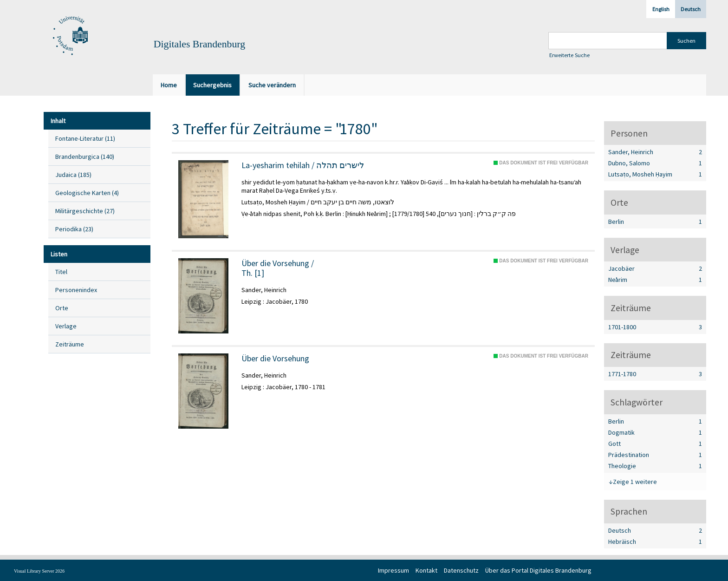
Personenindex (76, 290)
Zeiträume (70, 344)
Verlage (66, 326)
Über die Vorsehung (275, 359)
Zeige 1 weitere (635, 482)
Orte (62, 308)
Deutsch (691, 9)
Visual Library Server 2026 (39, 571)
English (661, 9)
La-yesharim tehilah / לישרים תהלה (303, 165)
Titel (61, 272)
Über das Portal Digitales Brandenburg (538, 570)
